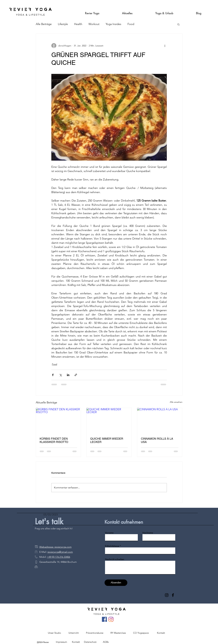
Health (78, 24)
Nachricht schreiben (115, 559)
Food (131, 24)
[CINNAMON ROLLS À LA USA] (160, 421)
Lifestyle (63, 24)
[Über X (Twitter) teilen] (60, 375)
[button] (92, 12)
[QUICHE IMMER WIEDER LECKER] (109, 421)
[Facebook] (173, 595)
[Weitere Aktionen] (165, 46)
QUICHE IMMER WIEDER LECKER (107, 440)
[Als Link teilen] (76, 375)
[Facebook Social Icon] (104, 619)
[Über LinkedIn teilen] (68, 375)
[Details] (195, 515)
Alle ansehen (176, 402)
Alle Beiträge (44, 24)
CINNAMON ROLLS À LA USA (157, 440)
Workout (94, 24)
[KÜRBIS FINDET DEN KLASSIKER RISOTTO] (58, 421)
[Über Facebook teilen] (53, 375)
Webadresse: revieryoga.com (55, 547)
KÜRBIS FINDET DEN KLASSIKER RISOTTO (54, 440)
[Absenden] (116, 583)
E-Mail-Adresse (112, 546)
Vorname (109, 533)
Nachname (148, 533)
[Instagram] (167, 595)
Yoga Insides (113, 24)
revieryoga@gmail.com (60, 552)
